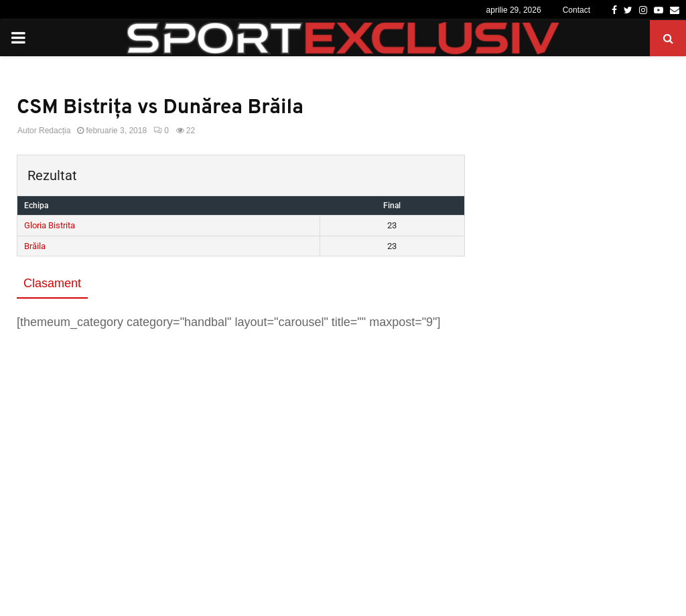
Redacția (55, 131)
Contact (576, 10)
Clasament (52, 283)
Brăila (35, 246)
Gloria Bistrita (50, 225)
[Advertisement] (241, 439)
